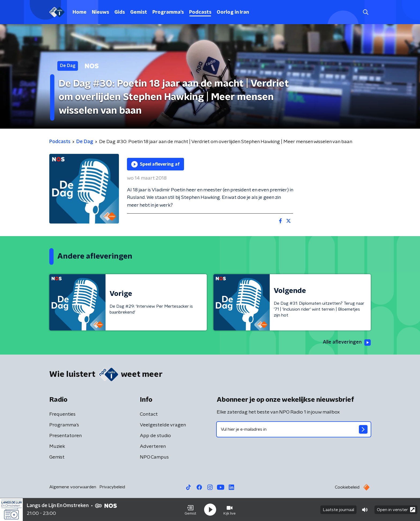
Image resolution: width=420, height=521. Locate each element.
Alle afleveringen (347, 343)
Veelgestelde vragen (163, 425)
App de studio (155, 436)
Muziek (57, 446)
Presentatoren (65, 436)
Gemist (139, 12)
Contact (149, 414)
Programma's (168, 12)
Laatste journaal (338, 510)
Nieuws (100, 12)
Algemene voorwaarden (73, 487)
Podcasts (200, 12)
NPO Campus (154, 457)
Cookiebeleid (347, 487)
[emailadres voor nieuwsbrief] (294, 429)
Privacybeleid (112, 487)
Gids (120, 12)
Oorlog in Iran (233, 12)
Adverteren (153, 446)
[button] (190, 510)
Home (80, 12)
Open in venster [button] (396, 510)
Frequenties (62, 414)
